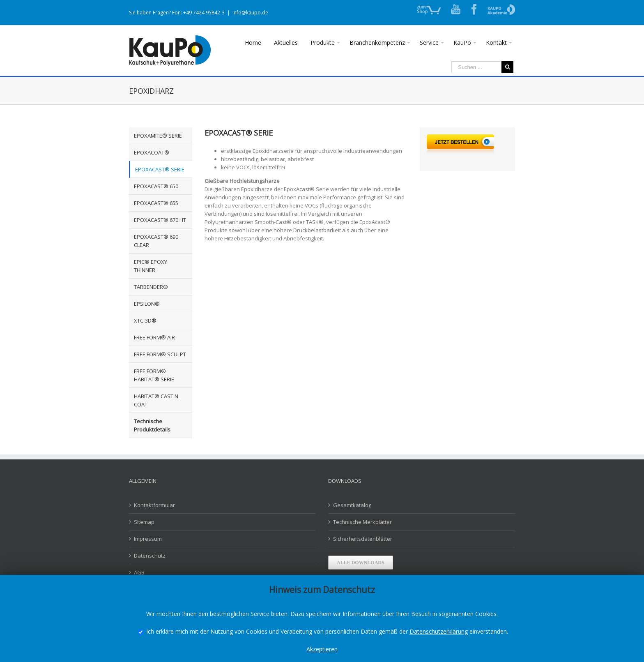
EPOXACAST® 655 (156, 203)
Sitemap (144, 522)
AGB (139, 572)
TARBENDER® (151, 287)
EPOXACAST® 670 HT (160, 220)
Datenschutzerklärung (439, 631)
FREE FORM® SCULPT (160, 354)
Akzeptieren (322, 649)
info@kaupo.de (250, 13)
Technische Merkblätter (362, 522)
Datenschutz (150, 556)
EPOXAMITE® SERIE (158, 136)
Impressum (148, 539)
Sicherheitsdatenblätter (363, 539)
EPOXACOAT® (152, 152)
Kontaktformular (154, 505)
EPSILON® (147, 304)
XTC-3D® (145, 321)
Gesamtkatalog (352, 505)
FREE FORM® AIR (154, 337)
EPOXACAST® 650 (156, 186)
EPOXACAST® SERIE (160, 169)
